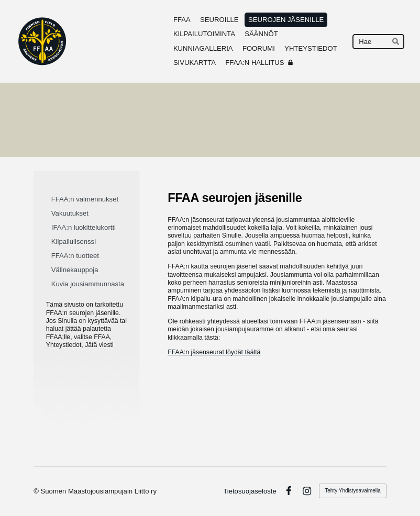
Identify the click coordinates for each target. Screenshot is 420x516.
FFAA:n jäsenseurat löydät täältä (214, 352)
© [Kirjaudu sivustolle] (37, 491)
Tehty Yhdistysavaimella (353, 491)
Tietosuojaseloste (250, 491)
